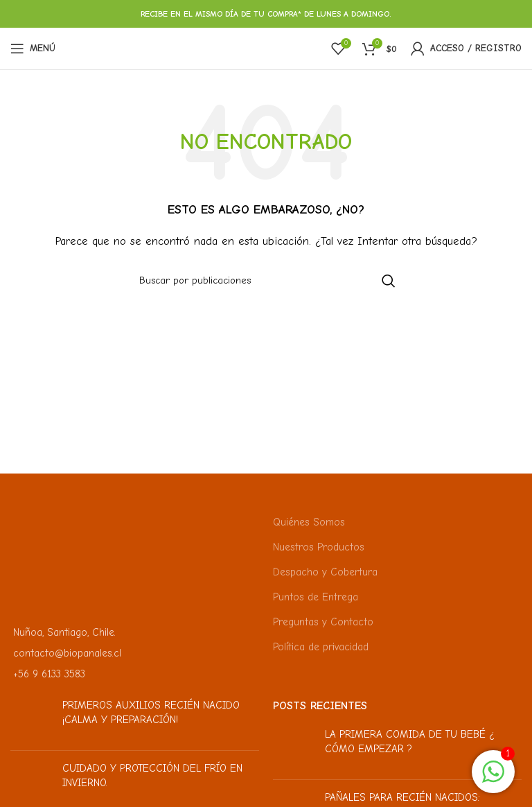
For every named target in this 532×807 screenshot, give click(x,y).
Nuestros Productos (319, 547)
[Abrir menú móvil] (33, 49)
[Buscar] (266, 281)
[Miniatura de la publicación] (31, 719)
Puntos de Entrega (316, 597)
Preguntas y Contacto (323, 622)
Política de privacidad (321, 647)
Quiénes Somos (309, 522)
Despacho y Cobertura (325, 572)
